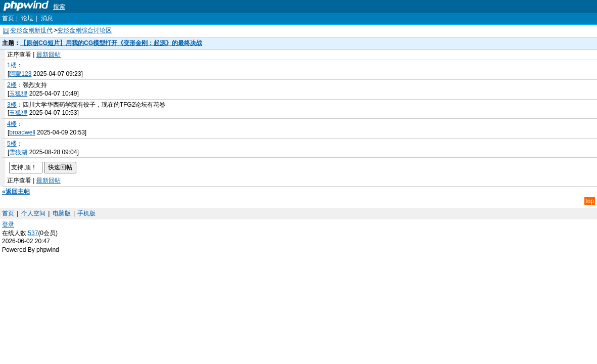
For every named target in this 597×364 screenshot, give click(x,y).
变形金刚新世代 (31, 30)
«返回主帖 (16, 192)
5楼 (12, 144)
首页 (8, 18)
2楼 (12, 85)
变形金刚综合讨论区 (84, 30)
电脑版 (62, 213)
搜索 (59, 7)
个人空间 (33, 213)
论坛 (27, 18)
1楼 (12, 65)
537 (33, 233)
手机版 (86, 213)
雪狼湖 (18, 152)
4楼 (12, 124)
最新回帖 (49, 55)
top (590, 201)
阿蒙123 (20, 74)
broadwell (22, 132)
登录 (8, 224)
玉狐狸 (18, 94)
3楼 (12, 105)
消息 (47, 18)
